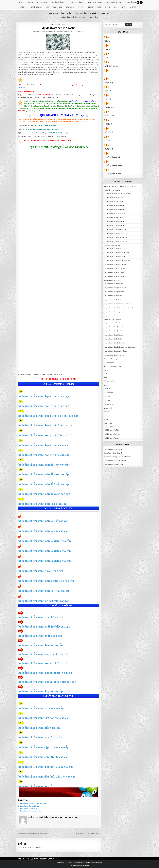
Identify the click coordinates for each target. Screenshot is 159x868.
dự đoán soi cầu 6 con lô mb (115, 221)
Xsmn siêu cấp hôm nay (114, 2)
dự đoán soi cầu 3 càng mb (114, 197)
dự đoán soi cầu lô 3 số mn (114, 339)
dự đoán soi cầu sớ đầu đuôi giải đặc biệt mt (120, 308)
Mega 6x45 (109, 82)
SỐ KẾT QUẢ (133, 7)
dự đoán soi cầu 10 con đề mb (115, 213)
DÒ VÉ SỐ (108, 7)
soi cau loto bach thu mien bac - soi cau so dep (49, 32)
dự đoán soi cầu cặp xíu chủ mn (116, 327)
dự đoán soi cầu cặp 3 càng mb (116, 229)
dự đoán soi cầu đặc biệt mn (115, 331)
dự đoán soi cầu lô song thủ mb (116, 265)
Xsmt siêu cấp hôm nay (95, 2)
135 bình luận (79, 32)
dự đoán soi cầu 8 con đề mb (115, 209)
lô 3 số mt (33, 85)
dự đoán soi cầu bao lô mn (114, 323)
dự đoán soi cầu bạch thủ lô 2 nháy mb (118, 193)
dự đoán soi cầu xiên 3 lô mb (115, 277)
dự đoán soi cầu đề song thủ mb (116, 248)
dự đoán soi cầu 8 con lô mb (115, 225)
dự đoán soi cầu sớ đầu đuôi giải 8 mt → (87, 834)
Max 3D (108, 91)
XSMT (61, 7)
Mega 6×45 (109, 392)
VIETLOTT (80, 7)
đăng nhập (28, 847)
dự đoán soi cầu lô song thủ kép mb (117, 261)
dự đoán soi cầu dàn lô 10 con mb (116, 233)
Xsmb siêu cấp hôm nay (58, 2)
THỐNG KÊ (91, 7)
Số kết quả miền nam (113, 174)
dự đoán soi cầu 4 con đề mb (115, 201)
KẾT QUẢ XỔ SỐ (70, 7)
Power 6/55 (109, 107)
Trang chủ (21, 859)
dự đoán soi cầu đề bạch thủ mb (116, 238)
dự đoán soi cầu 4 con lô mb (115, 217)
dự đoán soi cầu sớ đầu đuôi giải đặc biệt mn (120, 347)
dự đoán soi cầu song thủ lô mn (116, 351)
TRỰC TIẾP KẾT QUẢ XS (36, 7)
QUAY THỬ (124, 7)
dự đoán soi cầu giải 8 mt (29, 809)
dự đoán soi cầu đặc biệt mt (29, 806)
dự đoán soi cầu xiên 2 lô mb (115, 269)
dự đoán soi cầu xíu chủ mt (114, 316)
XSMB (47, 7)
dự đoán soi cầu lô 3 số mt (58, 28)
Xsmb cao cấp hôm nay (76, 2)
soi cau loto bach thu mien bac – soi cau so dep (32, 2)
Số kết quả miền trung (114, 165)
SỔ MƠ (115, 7)
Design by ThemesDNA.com (80, 866)
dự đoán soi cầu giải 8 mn (114, 335)
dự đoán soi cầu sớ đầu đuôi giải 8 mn (118, 343)
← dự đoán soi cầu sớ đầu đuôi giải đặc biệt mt (32, 834)
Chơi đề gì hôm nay (132, 2)
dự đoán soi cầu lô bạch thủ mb (116, 257)
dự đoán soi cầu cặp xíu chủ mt (116, 288)
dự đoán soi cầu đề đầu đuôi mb (116, 242)
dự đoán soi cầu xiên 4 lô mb (115, 273)
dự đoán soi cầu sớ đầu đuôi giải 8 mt (33, 804)
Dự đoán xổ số (22, 7)
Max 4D (108, 99)
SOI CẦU (99, 7)
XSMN (54, 7)
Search (128, 25)
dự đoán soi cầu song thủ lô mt (31, 811)
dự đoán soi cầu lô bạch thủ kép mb (117, 253)
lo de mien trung (52, 85)
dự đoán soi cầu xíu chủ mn (114, 355)
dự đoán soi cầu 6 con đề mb (115, 205)
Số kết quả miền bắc (113, 157)
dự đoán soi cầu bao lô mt (114, 284)
